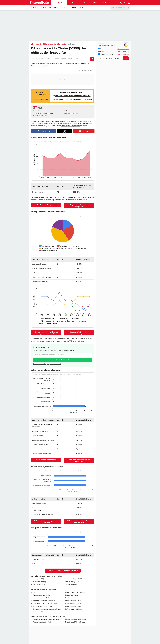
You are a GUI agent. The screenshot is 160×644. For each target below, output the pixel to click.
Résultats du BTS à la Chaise (75, 622)
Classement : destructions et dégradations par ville (46, 333)
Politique (34, 8)
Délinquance (47, 44)
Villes (82, 8)
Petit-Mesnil (60, 64)
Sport (72, 3)
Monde (74, 8)
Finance (94, 3)
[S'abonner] (114, 58)
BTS (46, 99)
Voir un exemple (123, 49)
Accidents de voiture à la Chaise (44, 606)
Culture (82, 3)
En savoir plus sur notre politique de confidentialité (47, 364)
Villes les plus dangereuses (46, 205)
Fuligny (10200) (38, 579)
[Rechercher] (120, 8)
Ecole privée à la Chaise (73, 601)
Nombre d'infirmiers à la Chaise (44, 601)
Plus (113, 3)
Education (65, 8)
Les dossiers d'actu (105, 54)
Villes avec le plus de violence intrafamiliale (79, 522)
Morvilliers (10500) (39, 582)
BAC (35, 99)
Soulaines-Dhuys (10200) (74, 579)
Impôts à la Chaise (72, 595)
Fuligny (42, 64)
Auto (104, 3)
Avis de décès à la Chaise (42, 595)
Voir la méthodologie (80, 200)
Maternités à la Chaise (73, 604)
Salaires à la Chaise (40, 612)
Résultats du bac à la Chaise (43, 622)
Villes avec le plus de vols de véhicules (79, 461)
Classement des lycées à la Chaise (45, 604)
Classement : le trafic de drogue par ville (63, 571)
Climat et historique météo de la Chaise (47, 609)
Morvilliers (50, 64)
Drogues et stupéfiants (71, 113)
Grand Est (57, 44)
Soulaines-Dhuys (72, 64)
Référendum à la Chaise (74, 609)
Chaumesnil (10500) (72, 582)
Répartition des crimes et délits (44, 113)
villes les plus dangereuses (70, 126)
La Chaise (36, 592)
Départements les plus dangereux (79, 206)
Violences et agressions (71, 111)
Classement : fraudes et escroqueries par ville (79, 333)
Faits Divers (53, 8)
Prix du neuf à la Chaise (73, 606)
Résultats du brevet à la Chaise (76, 619)
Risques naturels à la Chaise (43, 598)
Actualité (38, 44)
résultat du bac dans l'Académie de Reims (73, 96)
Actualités (59, 3)
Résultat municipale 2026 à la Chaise (46, 619)
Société (43, 8)
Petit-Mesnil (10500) (40, 584)
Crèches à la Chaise (72, 598)
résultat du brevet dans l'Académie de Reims (73, 99)
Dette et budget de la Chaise (75, 592)
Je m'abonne (61, 360)
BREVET (41, 99)
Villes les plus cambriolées (46, 460)
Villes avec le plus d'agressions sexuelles (46, 522)
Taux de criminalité (40, 111)
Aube (64, 44)
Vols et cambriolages (41, 116)
